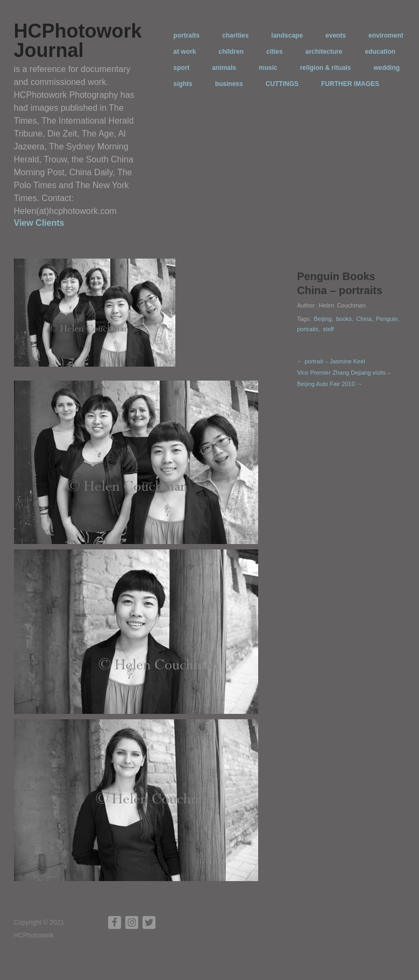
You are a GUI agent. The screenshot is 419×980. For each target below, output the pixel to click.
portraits (186, 35)
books (344, 319)
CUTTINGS (282, 84)
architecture (324, 52)
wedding (386, 68)
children (231, 52)
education (380, 52)
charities (235, 35)
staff (328, 329)
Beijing (323, 319)
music (268, 68)
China (364, 319)
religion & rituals (326, 68)
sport (181, 68)
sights (183, 84)
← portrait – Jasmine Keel (331, 361)
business (229, 84)
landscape (287, 35)
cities (275, 52)
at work (184, 52)
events (336, 35)
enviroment (386, 35)
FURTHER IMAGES (350, 84)
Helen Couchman (342, 305)
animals (224, 68)
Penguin (387, 319)
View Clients (39, 223)
